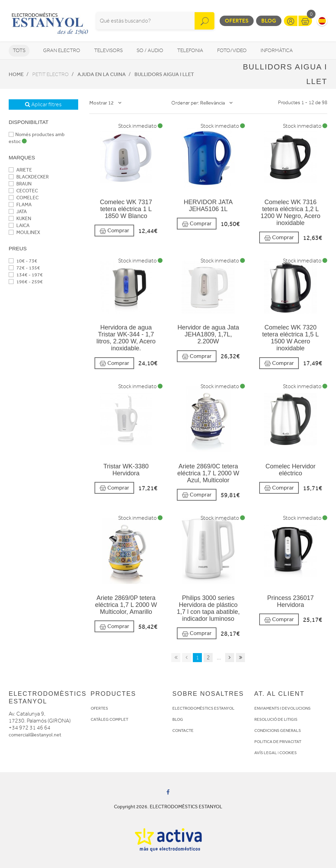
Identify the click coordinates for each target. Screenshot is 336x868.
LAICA (19, 226)
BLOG (178, 719)
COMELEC (24, 198)
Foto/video (232, 51)
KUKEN (20, 219)
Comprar (114, 231)
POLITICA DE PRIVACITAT (278, 742)
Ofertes (237, 21)
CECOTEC (23, 191)
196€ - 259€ (26, 282)
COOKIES (288, 753)
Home (16, 74)
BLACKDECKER (29, 177)
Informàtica (277, 51)
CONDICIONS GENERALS (278, 731)
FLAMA (20, 205)
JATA (18, 212)
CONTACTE (183, 731)
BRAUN (20, 184)
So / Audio (150, 51)
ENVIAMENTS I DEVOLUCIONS (282, 708)
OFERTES (99, 708)
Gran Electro (62, 51)
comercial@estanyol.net (35, 735)
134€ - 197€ (26, 275)
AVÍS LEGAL (266, 753)
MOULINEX (24, 232)
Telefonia (190, 51)
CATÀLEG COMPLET (109, 719)
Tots (19, 51)
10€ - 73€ (23, 261)
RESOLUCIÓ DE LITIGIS (276, 719)
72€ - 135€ (24, 268)
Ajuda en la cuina (102, 74)
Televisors (108, 51)
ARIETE (20, 170)
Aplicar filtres (43, 105)
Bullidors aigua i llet (164, 74)
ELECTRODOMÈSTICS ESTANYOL (203, 708)
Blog (269, 21)
